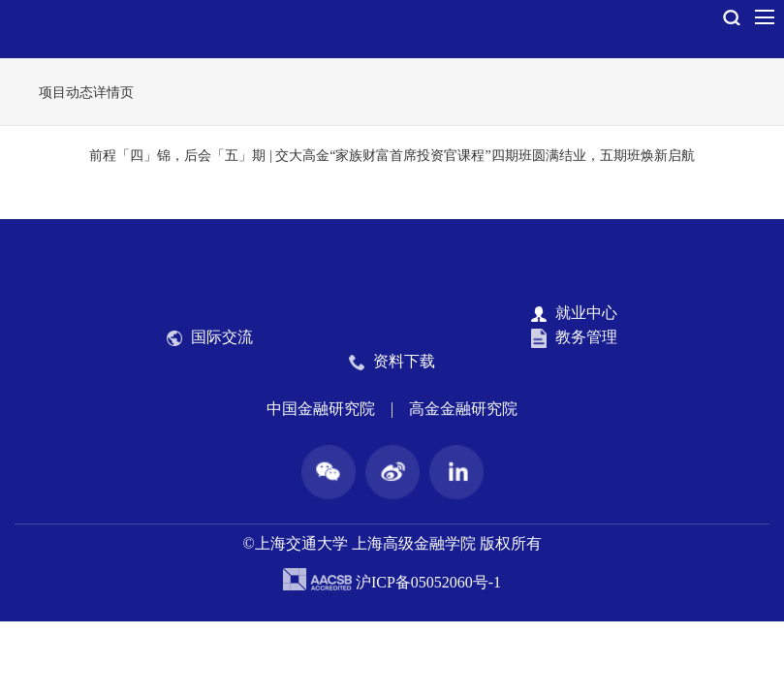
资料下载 (392, 362)
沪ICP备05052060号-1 (428, 582)
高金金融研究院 (463, 409)
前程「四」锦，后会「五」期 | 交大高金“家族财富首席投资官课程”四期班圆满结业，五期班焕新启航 (392, 156)
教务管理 (574, 338)
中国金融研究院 (321, 409)
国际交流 (210, 337)
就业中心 (574, 313)
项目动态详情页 (86, 93)
